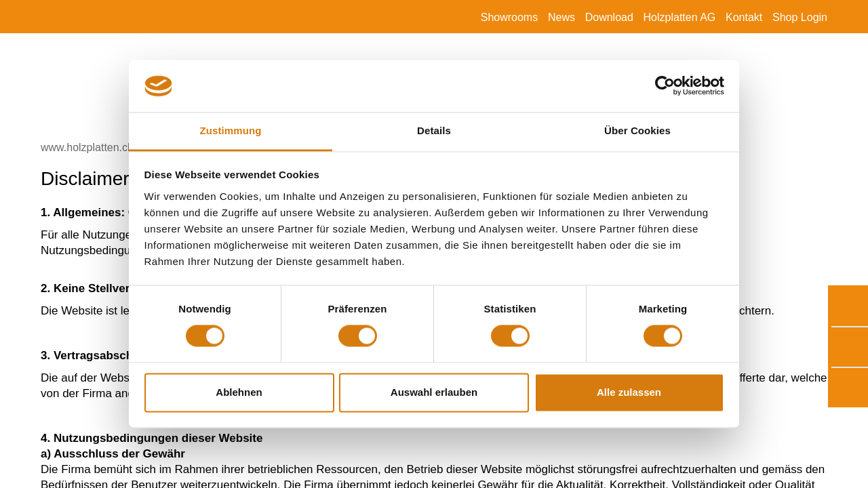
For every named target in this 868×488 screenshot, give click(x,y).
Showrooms (509, 17)
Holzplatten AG (680, 17)
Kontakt (744, 17)
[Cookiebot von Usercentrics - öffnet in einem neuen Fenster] (665, 86)
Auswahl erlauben (434, 392)
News (561, 17)
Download (609, 17)
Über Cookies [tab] (637, 130)
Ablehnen (239, 392)
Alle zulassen (629, 392)
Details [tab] (434, 130)
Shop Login (800, 17)
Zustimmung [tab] (231, 130)
